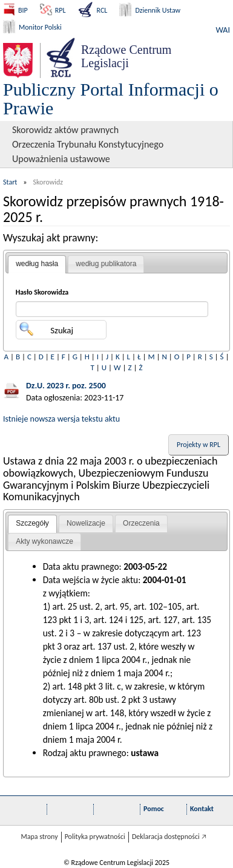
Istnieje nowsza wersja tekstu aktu (61, 419)
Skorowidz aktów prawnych (65, 130)
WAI (223, 30)
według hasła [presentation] (37, 264)
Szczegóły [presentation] (32, 523)
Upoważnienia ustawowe (61, 159)
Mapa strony (39, 837)
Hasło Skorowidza (42, 292)
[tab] (37, 264)
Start (10, 182)
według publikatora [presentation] (106, 264)
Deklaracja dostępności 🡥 (169, 837)
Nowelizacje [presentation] (86, 523)
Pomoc (154, 809)
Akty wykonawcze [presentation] (44, 541)
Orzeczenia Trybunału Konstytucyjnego (88, 144)
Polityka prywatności (95, 837)
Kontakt (202, 809)
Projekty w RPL (199, 445)
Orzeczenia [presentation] (141, 523)
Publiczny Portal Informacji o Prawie (111, 99)
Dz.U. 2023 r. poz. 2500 (66, 386)
